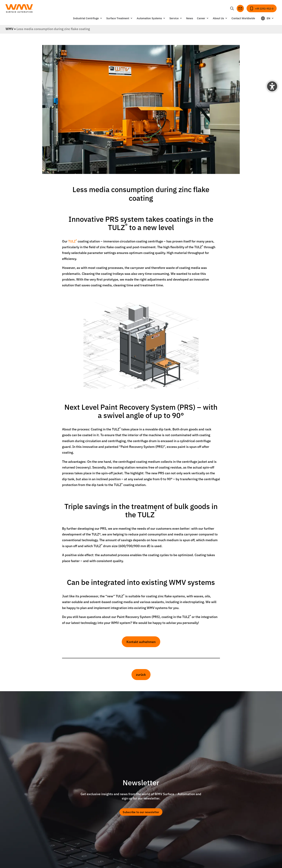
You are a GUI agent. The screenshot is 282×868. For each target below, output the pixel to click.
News (190, 18)
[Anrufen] (262, 8)
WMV (9, 29)
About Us (218, 18)
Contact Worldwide (243, 18)
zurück (141, 674)
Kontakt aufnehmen (141, 642)
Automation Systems (149, 18)
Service (174, 18)
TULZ (73, 241)
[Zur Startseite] (19, 8)
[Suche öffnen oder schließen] (232, 8)
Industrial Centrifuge (86, 18)
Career (201, 18)
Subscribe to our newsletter (141, 812)
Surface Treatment (118, 18)
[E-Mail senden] (240, 8)
